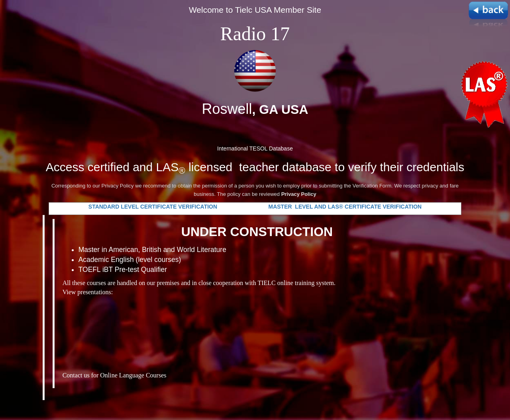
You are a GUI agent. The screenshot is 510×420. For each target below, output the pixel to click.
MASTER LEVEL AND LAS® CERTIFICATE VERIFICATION (345, 207)
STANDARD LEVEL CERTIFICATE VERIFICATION (154, 207)
